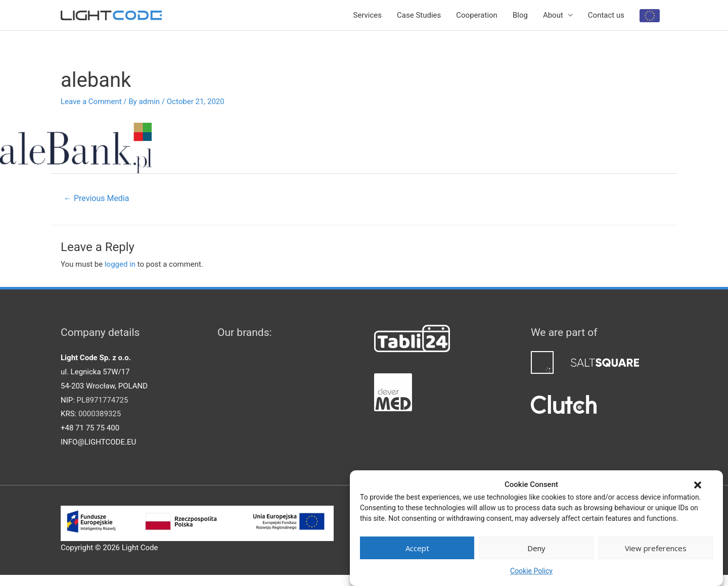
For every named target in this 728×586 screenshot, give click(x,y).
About (553, 15)
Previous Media (96, 198)
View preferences (656, 548)
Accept (417, 548)
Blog (520, 15)
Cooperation (477, 15)
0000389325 (100, 414)
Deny (536, 548)
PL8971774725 (103, 400)
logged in (120, 264)
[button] (698, 485)
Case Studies (419, 15)
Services (368, 15)
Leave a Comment (91, 102)
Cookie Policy (531, 571)
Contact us (606, 15)
